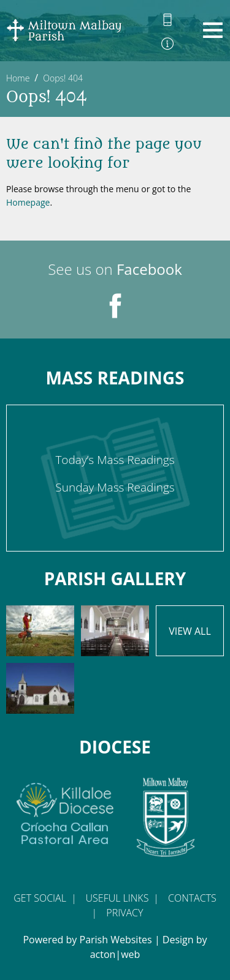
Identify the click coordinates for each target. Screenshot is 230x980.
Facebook (149, 269)
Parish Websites (116, 940)
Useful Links (117, 898)
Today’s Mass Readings (115, 460)
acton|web (115, 954)
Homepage (28, 202)
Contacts (192, 898)
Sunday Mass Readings (115, 487)
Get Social (40, 898)
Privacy (125, 913)
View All (190, 631)
